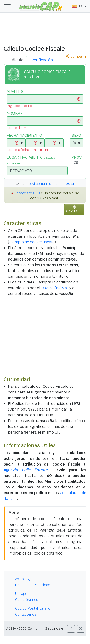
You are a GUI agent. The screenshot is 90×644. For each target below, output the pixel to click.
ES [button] (78, 6)
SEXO (76, 135)
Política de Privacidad (33, 585)
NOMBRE (15, 113)
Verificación (42, 60)
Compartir (76, 56)
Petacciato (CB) (27, 193)
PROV (76, 157)
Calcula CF (74, 209)
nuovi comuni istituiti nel (50, 184)
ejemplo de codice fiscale (32, 242)
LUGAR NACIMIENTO (31, 160)
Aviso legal (24, 579)
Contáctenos (26, 614)
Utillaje (21, 594)
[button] (71, 629)
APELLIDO (16, 92)
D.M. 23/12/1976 (55, 288)
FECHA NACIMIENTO (24, 135)
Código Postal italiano (33, 608)
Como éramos (27, 600)
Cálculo (16, 60)
